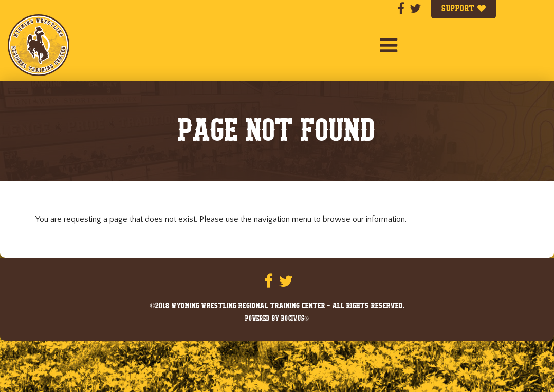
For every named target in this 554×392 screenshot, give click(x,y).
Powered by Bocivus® (277, 319)
